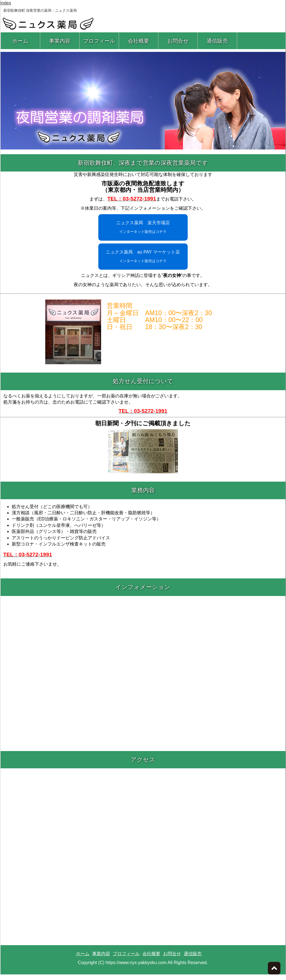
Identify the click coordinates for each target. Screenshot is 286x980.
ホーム (20, 41)
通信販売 (217, 41)
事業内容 (60, 41)
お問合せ (178, 41)
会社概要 (139, 41)
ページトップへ (274, 968)
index (6, 3)
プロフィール (99, 41)
